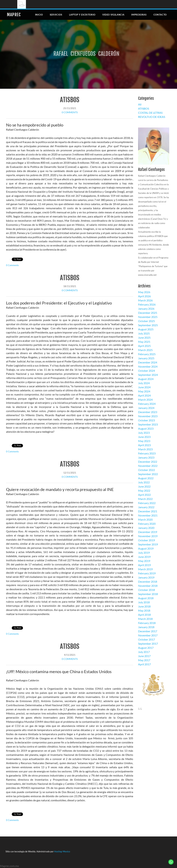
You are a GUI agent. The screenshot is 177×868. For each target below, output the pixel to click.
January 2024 (146, 408)
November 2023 (148, 416)
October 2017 (146, 639)
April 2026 (144, 296)
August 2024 (146, 379)
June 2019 (144, 557)
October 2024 (146, 371)
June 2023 (144, 437)
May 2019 (144, 561)
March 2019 (145, 569)
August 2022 (146, 478)
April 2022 (144, 495)
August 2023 (146, 428)
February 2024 (147, 404)
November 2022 (148, 466)
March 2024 (145, 400)
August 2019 (146, 548)
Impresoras (139, 15)
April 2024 (144, 395)
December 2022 (148, 462)
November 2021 (148, 515)
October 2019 (146, 540)
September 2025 (148, 325)
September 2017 (148, 644)
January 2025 (146, 358)
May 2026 (144, 292)
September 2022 (148, 474)
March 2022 (145, 499)
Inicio (39, 15)
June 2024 (144, 387)
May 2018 (144, 610)
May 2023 (144, 441)
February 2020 (147, 524)
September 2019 (148, 544)
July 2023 (144, 433)
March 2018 (145, 619)
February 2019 (147, 573)
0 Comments (70, 112)
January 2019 (146, 577)
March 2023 (145, 449)
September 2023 (148, 424)
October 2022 (146, 470)
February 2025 (147, 354)
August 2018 (146, 598)
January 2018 (146, 627)
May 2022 (144, 491)
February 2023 (147, 453)
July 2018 (144, 602)
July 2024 (144, 383)
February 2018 (147, 623)
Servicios (56, 15)
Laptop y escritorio (82, 15)
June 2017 (144, 656)
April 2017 (144, 664)
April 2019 (144, 565)
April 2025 (144, 346)
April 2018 (144, 615)
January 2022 (146, 507)
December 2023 (148, 412)
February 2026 (147, 304)
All (140, 104)
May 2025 (144, 342)
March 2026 (145, 300)
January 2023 (146, 457)
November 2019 (148, 536)
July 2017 (144, 652)
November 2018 (148, 586)
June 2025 (144, 337)
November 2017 (148, 635)
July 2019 (144, 553)
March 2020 (145, 519)
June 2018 (144, 606)
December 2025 (148, 313)
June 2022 (144, 486)
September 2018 (148, 594)
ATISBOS (70, 100)
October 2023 (146, 420)
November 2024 (148, 366)
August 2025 (146, 329)
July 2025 (144, 333)
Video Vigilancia (113, 15)
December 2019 (148, 532)
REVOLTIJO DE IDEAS (152, 117)
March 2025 (145, 350)
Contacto (160, 15)
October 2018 (146, 590)
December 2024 (148, 362)
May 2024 (144, 391)
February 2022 (147, 503)
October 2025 (146, 321)
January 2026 (146, 309)
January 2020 (146, 528)
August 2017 (146, 648)
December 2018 (148, 582)
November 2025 (148, 317)
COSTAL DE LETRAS (150, 113)
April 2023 (144, 445)
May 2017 (144, 660)
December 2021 (148, 511)
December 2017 (148, 631)
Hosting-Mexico (62, 851)
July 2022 (144, 482)
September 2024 (148, 375)
